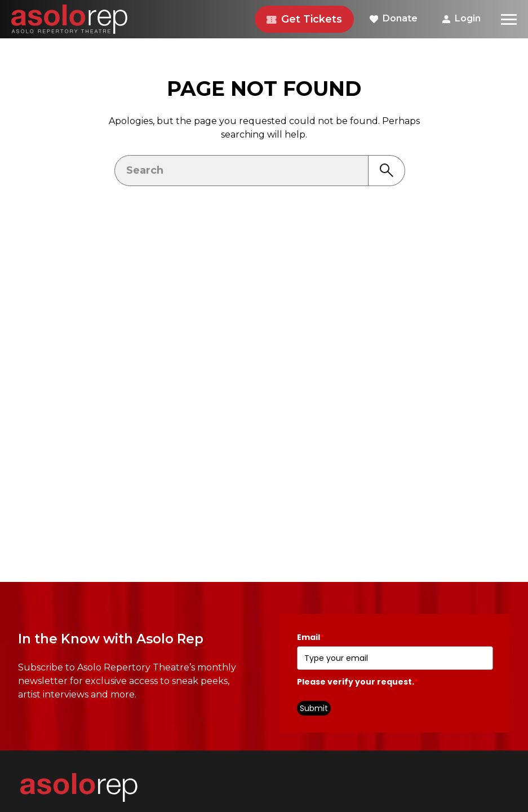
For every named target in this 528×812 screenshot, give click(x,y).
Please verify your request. (358, 682)
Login (462, 18)
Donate (394, 18)
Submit (314, 708)
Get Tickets (304, 19)
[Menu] (509, 19)
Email (310, 637)
